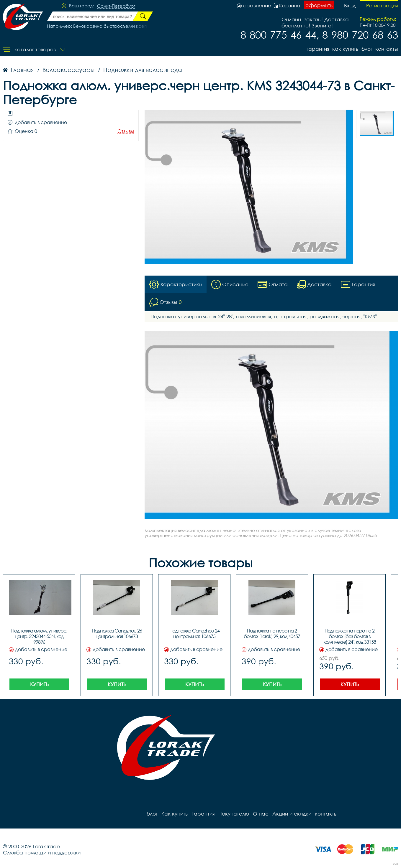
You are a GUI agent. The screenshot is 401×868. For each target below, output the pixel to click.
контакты (387, 49)
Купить (39, 684)
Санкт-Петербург (116, 6)
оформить (319, 5)
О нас (260, 814)
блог (367, 49)
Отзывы (126, 131)
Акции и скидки (291, 814)
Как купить (345, 49)
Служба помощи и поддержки (42, 853)
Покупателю (233, 814)
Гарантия (317, 49)
